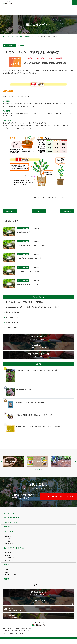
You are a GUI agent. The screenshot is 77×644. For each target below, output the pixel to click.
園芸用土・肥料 (9, 536)
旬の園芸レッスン (12, 317)
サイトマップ (20, 634)
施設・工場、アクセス (10, 574)
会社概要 (7, 572)
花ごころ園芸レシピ (26, 36)
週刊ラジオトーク (12, 327)
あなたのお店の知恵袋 (10, 522)
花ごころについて (9, 513)
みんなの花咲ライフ (13, 322)
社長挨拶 (7, 569)
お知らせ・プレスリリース (12, 518)
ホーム (5, 36)
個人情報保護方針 (9, 634)
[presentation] (2, 462)
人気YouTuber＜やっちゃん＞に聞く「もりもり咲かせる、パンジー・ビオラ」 (33, 307)
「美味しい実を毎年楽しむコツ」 (52, 198)
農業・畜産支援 (9, 543)
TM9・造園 (7, 541)
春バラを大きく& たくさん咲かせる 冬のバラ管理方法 (25, 302)
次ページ (36, 198)
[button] (36, 469)
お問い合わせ (8, 527)
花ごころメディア (13, 36)
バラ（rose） (8, 538)
